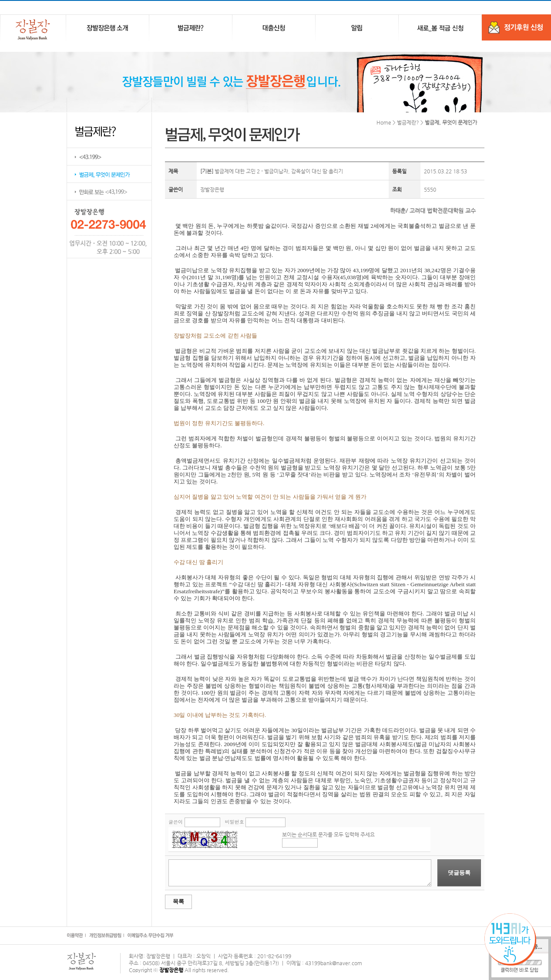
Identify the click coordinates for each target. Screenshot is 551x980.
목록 (178, 901)
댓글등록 (459, 873)
